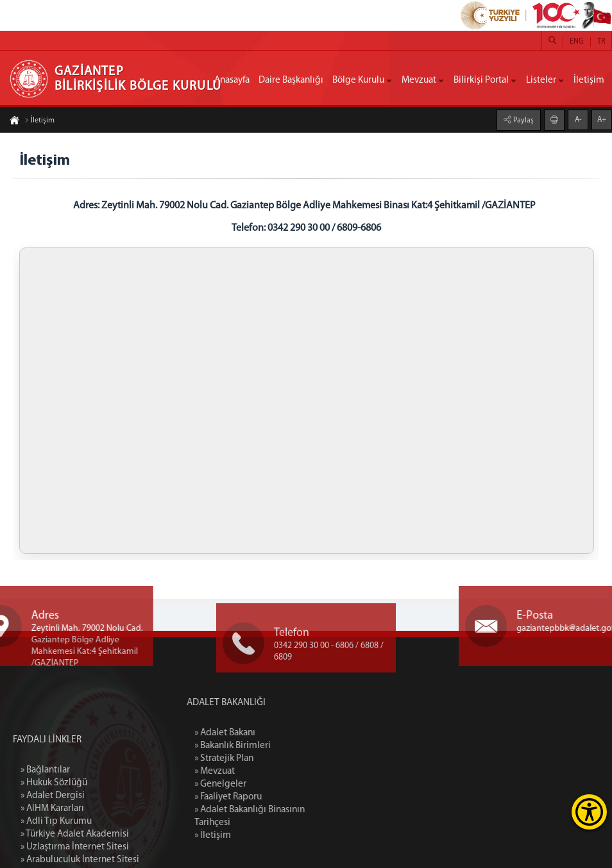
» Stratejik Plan (259, 759)
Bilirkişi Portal (481, 80)
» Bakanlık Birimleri (267, 746)
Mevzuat (419, 80)
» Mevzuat (249, 772)
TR (601, 42)
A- (578, 120)
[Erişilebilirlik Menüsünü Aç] (589, 812)
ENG (577, 42)
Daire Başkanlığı (291, 80)
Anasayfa (232, 80)
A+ (602, 120)
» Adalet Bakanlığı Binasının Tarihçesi (284, 816)
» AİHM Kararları (52, 855)
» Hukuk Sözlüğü (54, 830)
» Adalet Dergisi (53, 843)
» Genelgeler (255, 784)
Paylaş (523, 121)
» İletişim (247, 836)
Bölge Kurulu (358, 80)
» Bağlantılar (45, 817)
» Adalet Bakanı (259, 733)
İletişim (589, 80)
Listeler (541, 80)
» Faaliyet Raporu (263, 797)
